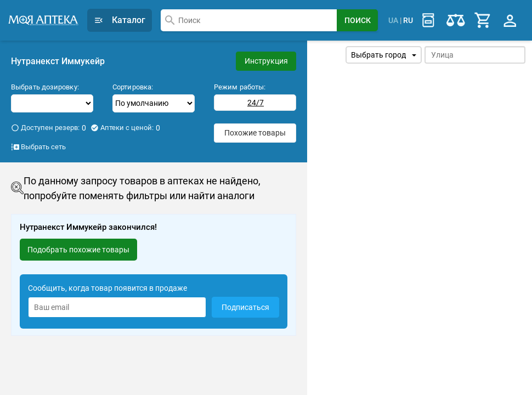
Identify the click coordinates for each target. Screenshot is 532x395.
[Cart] (483, 20)
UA (393, 20)
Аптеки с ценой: (125, 127)
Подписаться (245, 307)
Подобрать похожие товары (78, 249)
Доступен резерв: (49, 127)
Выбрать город (384, 55)
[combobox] (249, 20)
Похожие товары (255, 132)
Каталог (120, 20)
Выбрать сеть (38, 146)
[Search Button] (357, 20)
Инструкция (266, 61)
